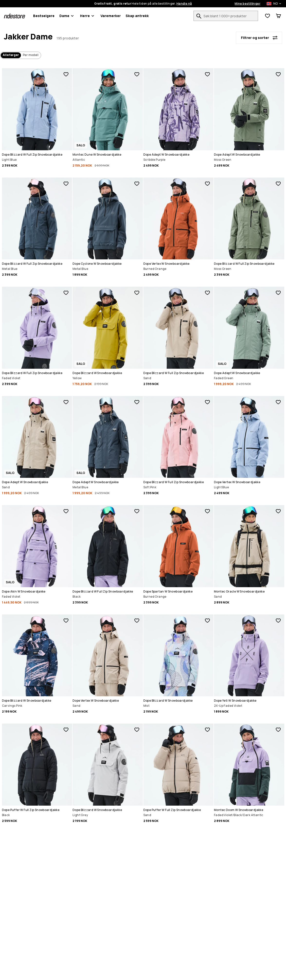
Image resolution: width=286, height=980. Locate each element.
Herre (88, 16)
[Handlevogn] (278, 16)
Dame (67, 16)
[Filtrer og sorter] (259, 38)
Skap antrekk (137, 16)
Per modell (31, 55)
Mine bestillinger (248, 4)
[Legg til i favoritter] (66, 74)
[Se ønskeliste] (268, 16)
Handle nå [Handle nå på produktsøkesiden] (184, 4)
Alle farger (11, 55)
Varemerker (111, 16)
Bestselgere (44, 16)
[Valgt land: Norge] (271, 4)
